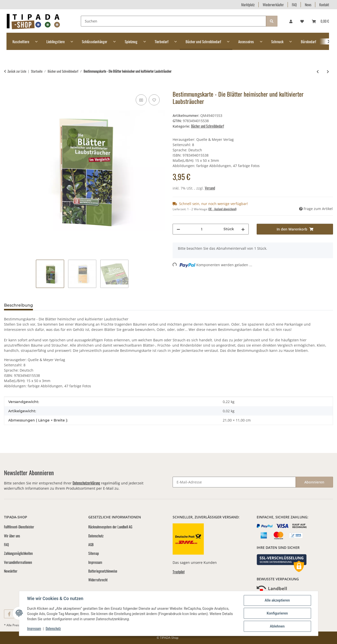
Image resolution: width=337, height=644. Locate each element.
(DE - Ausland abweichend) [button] (222, 209)
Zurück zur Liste (17, 71)
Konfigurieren (277, 613)
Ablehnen (277, 626)
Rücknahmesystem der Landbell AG (110, 527)
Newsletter (11, 571)
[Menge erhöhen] (243, 229)
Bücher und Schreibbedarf (208, 126)
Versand (210, 188)
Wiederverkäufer (273, 5)
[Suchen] (173, 21)
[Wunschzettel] (302, 21)
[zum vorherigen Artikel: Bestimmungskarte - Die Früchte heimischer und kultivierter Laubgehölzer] (318, 71)
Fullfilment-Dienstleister (19, 527)
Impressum (34, 628)
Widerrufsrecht (98, 580)
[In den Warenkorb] (8, 88)
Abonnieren (314, 482)
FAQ (294, 5)
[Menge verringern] (178, 229)
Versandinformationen (18, 562)
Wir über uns (12, 536)
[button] (291, 21)
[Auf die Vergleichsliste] (141, 100)
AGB (91, 544)
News (308, 5)
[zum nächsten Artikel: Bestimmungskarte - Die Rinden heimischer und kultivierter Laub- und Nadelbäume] (328, 71)
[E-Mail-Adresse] (234, 482)
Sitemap (94, 553)
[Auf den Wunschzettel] (154, 100)
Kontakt (324, 5)
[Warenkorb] (320, 21)
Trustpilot (179, 572)
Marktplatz (248, 5)
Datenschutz (53, 628)
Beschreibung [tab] (18, 305)
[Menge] (202, 229)
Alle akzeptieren (277, 600)
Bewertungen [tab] (55, 305)
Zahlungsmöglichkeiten (18, 553)
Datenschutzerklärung (86, 483)
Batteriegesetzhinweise (103, 571)
